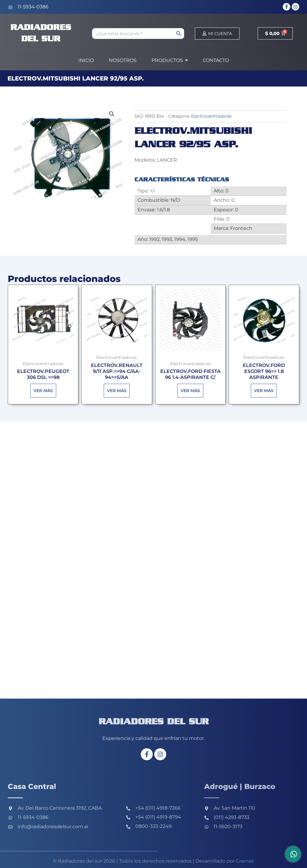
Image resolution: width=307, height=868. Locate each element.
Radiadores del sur (153, 722)
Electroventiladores (211, 116)
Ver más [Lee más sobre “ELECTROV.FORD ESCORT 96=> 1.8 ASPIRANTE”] (264, 391)
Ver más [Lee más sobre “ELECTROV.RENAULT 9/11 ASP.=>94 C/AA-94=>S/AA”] (117, 391)
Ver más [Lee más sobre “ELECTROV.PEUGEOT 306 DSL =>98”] (43, 391)
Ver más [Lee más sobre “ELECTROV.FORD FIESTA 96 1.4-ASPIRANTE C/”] (190, 391)
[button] (112, 114)
